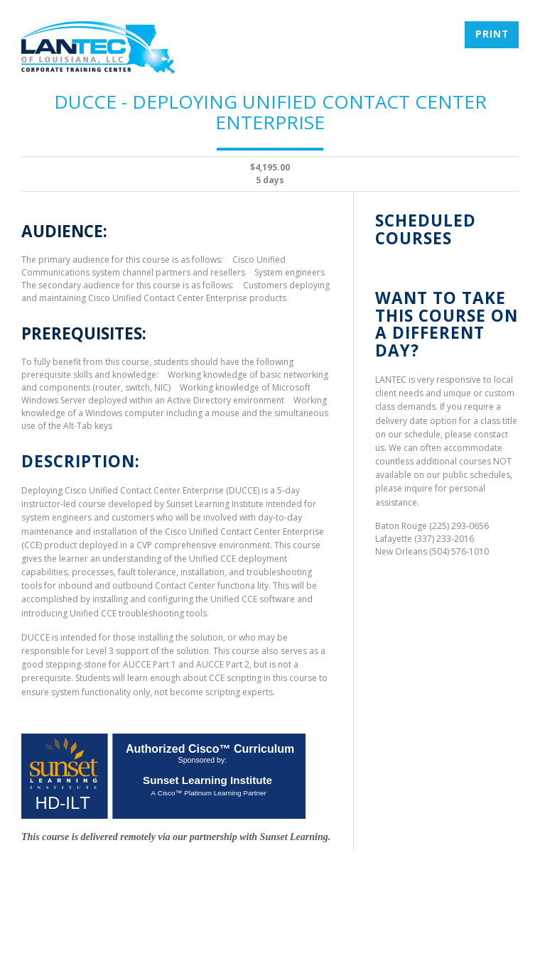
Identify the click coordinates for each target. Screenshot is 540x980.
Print (492, 34)
